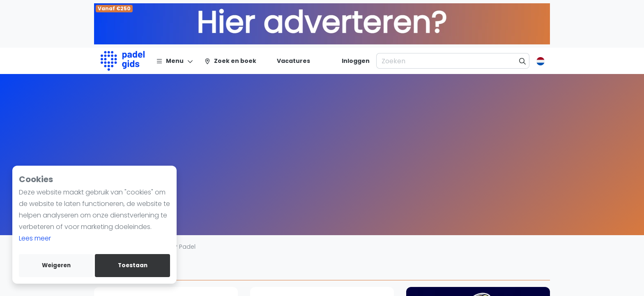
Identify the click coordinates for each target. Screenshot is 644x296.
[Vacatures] (289, 61)
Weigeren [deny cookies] (56, 265)
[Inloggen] (356, 61)
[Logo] (123, 61)
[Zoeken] (523, 61)
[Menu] (175, 61)
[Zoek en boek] (230, 61)
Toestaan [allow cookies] (133, 265)
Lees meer (35, 238)
